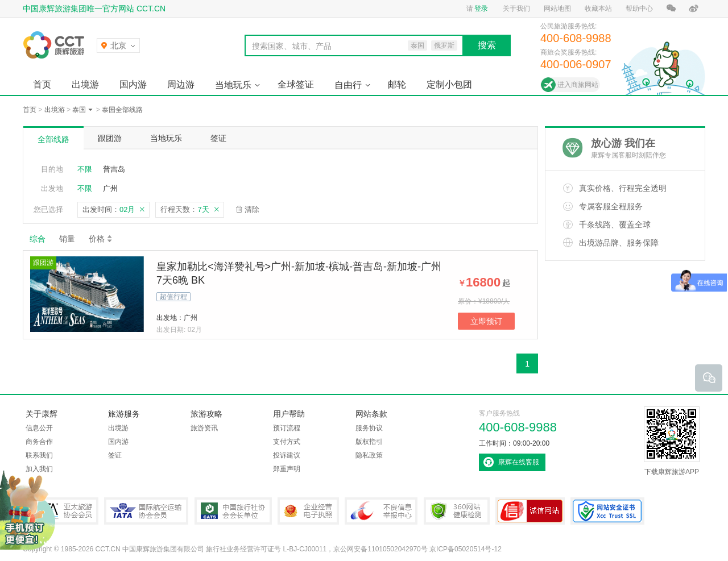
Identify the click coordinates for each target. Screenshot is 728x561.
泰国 (79, 110)
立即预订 (486, 321)
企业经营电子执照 (308, 511)
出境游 (85, 84)
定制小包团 (449, 84)
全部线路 (53, 139)
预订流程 (287, 428)
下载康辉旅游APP (672, 441)
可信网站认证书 (530, 511)
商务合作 (39, 442)
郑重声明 (287, 469)
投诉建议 (287, 455)
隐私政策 (369, 455)
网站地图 (557, 9)
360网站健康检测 (457, 511)
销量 (67, 239)
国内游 (133, 84)
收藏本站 (598, 9)
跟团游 (110, 138)
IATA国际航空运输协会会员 (146, 511)
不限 (85, 169)
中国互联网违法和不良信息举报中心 (381, 511)
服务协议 (369, 428)
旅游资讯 (204, 428)
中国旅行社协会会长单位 (233, 511)
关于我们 (516, 9)
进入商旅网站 (578, 85)
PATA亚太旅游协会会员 (61, 511)
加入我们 (39, 469)
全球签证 (296, 84)
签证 (218, 138)
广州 (110, 188)
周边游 (181, 84)
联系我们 (39, 455)
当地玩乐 (233, 85)
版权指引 (369, 442)
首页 (42, 84)
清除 (252, 209)
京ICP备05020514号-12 (466, 549)
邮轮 (397, 84)
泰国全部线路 (122, 110)
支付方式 (287, 442)
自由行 (348, 85)
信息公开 (39, 428)
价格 (101, 239)
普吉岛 (114, 169)
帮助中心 (639, 9)
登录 (481, 9)
